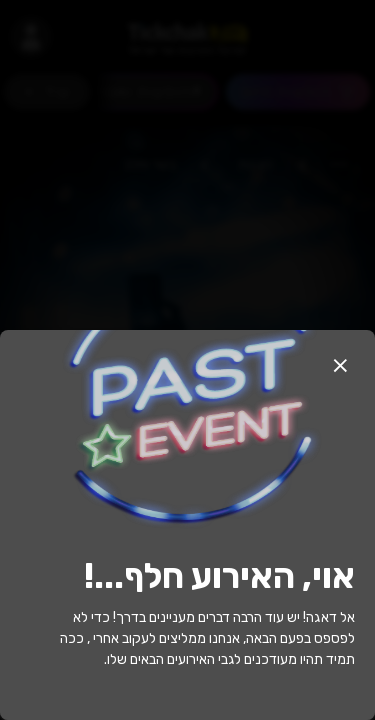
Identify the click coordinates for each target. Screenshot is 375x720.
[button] (340, 365)
